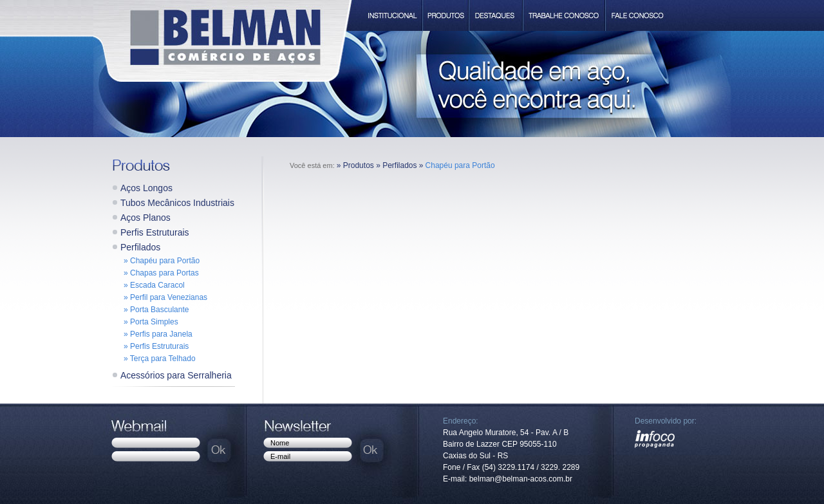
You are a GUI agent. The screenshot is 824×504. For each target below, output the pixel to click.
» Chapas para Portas (161, 273)
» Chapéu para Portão (162, 261)
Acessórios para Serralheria (176, 375)
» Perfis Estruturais (156, 346)
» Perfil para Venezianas (165, 297)
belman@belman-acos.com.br (521, 479)
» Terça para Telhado (160, 359)
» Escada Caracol (154, 285)
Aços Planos (145, 218)
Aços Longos (146, 188)
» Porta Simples (151, 322)
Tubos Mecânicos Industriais (177, 203)
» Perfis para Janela (158, 334)
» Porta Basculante (156, 310)
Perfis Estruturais (155, 232)
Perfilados (140, 247)
